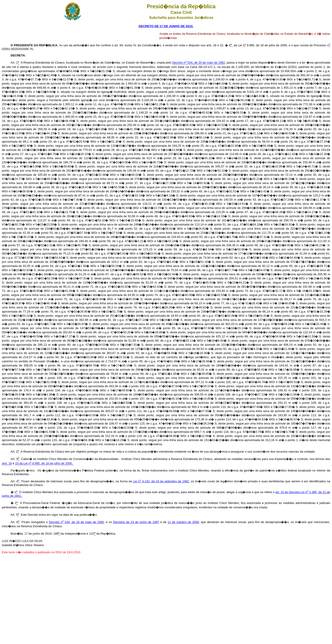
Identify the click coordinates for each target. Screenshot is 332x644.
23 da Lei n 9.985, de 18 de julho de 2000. (44, 464)
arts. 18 (7, 464)
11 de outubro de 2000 (183, 522)
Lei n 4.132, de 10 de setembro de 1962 (161, 481)
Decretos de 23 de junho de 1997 (136, 522)
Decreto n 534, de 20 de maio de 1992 (199, 63)
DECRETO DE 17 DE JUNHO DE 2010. (166, 26)
